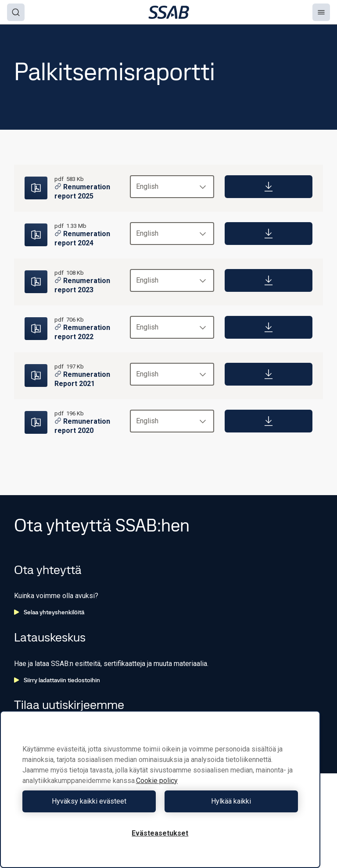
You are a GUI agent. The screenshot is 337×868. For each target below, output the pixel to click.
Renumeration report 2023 (82, 285)
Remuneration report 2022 (82, 332)
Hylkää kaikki (231, 801)
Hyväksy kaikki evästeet (89, 801)
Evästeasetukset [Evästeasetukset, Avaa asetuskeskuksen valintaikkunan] (160, 833)
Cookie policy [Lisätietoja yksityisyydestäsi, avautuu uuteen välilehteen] (157, 781)
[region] (160, 789)
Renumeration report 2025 (82, 191)
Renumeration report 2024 (82, 238)
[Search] (16, 12)
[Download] (269, 187)
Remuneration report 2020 (82, 426)
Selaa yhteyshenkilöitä (49, 612)
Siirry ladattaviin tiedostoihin (57, 680)
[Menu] (321, 12)
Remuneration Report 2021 (82, 379)
